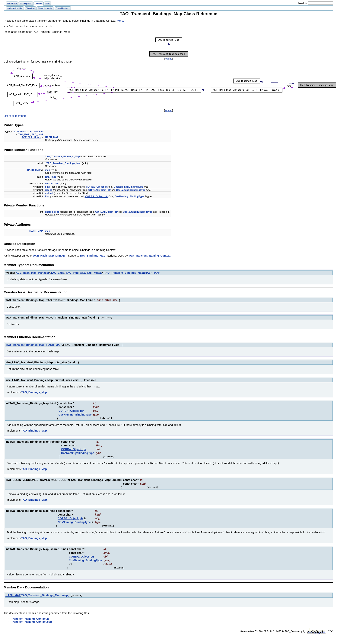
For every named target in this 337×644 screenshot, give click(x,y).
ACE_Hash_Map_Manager (29, 132)
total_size (50, 177)
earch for (303, 3)
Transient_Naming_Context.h (30, 619)
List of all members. (16, 116)
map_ (48, 231)
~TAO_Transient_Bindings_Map (63, 164)
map (47, 170)
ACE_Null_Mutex (31, 138)
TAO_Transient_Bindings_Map (62, 157)
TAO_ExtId (24, 135)
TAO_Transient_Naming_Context (150, 256)
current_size (52, 184)
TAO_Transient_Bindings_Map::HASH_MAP (132, 273)
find (47, 197)
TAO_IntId (37, 135)
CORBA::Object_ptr (97, 187)
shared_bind (52, 212)
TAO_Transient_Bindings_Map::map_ (45, 596)
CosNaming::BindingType (128, 187)
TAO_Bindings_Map (92, 256)
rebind (49, 190)
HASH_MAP (52, 138)
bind (48, 187)
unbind (49, 194)
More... (121, 21)
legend (168, 59)
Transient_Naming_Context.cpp (32, 622)
